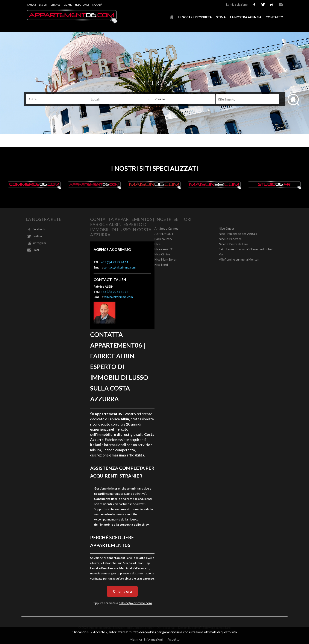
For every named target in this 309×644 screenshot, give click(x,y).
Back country (163, 239)
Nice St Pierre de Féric (234, 244)
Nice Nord (161, 265)
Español (55, 5)
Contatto (274, 17)
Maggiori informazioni (146, 639)
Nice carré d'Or (165, 249)
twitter (263, 5)
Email (281, 5)
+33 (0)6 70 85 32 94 (115, 292)
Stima (221, 17)
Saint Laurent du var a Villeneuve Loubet (246, 249)
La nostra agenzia (246, 17)
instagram (272, 5)
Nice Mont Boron (166, 259)
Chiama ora (122, 591)
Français (31, 5)
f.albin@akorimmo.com (118, 297)
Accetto (174, 639)
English (44, 5)
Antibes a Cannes (166, 228)
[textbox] (59, 99)
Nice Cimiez (162, 254)
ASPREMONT (164, 234)
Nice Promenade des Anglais (238, 234)
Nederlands (82, 5)
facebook (254, 5)
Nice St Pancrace (230, 239)
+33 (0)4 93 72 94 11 (115, 262)
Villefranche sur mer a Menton (239, 259)
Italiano (68, 5)
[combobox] (57, 99)
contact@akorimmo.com (120, 267)
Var (221, 254)
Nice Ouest (227, 228)
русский (97, 5)
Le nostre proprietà (195, 17)
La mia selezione (237, 4)
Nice (158, 244)
